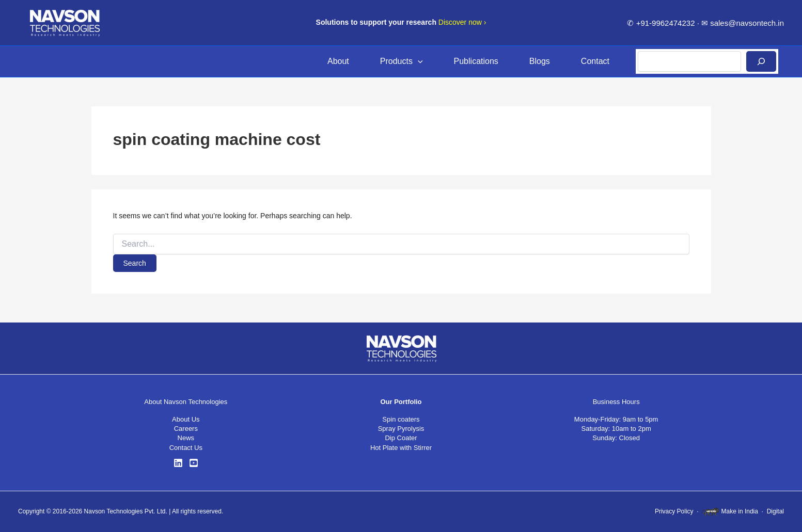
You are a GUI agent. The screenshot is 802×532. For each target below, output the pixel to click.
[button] (418, 61)
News (186, 438)
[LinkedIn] (178, 463)
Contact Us (186, 448)
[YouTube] (194, 463)
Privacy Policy (674, 511)
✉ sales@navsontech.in (743, 23)
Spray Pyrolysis (401, 429)
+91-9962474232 (666, 23)
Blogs (540, 61)
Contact (595, 61)
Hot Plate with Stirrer (401, 448)
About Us (186, 419)
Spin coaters (401, 419)
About (338, 61)
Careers (186, 429)
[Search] (761, 61)
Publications (476, 61)
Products (402, 61)
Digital (775, 511)
